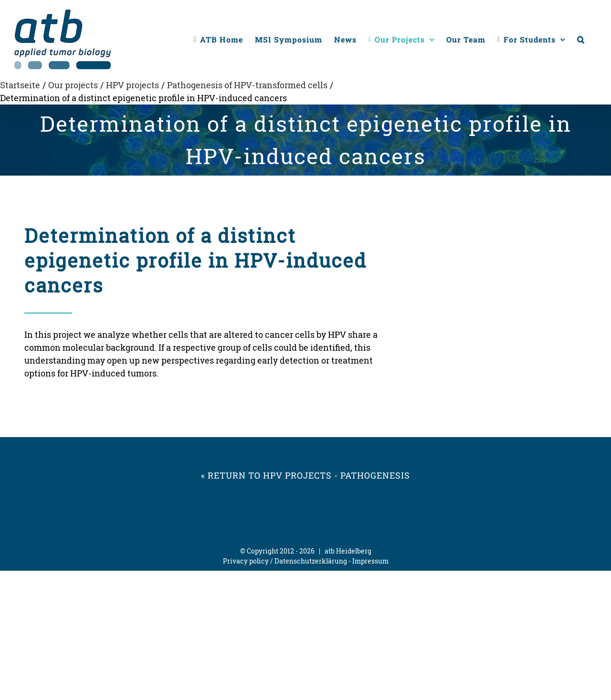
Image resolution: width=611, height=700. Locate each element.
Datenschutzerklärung (311, 561)
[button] (581, 39)
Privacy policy (246, 561)
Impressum (370, 561)
